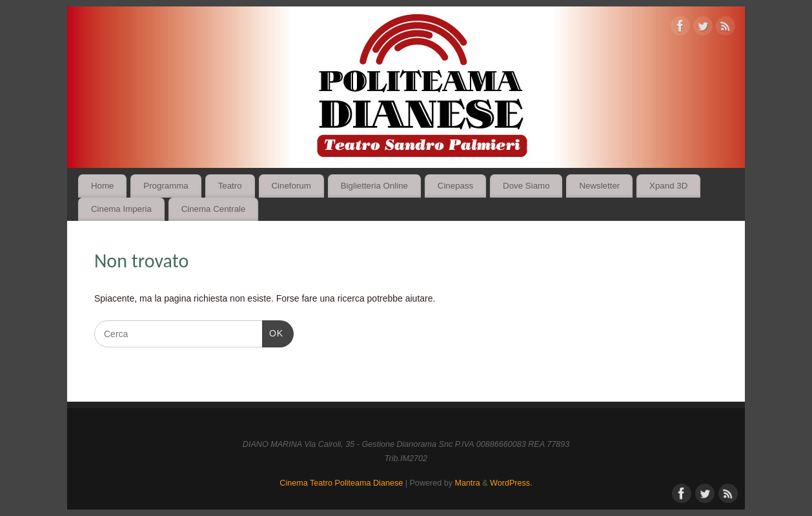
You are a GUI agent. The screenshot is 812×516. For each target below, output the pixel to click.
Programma (166, 186)
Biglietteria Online (374, 186)
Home (102, 186)
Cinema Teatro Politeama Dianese (341, 483)
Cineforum (291, 186)
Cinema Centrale (214, 209)
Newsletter (599, 186)
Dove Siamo (526, 186)
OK (273, 332)
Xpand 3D (668, 186)
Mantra (467, 483)
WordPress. (511, 483)
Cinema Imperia (121, 209)
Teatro (230, 186)
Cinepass (455, 186)
